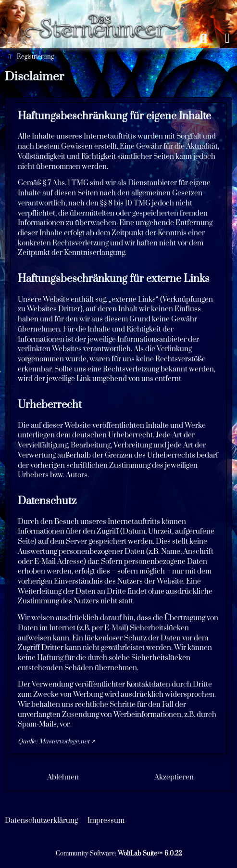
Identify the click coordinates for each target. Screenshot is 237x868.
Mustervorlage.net (64, 741)
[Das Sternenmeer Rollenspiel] (106, 10)
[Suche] (203, 38)
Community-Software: (119, 854)
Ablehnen (63, 777)
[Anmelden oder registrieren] (227, 38)
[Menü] (10, 38)
